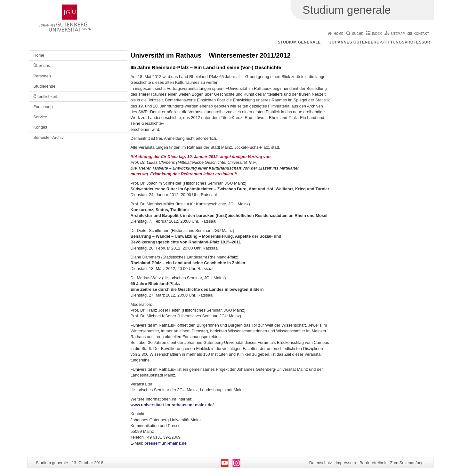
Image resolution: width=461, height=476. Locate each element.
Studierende (44, 86)
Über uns (42, 65)
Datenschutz (321, 463)
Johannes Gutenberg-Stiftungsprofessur (380, 42)
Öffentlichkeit (45, 96)
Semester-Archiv (49, 137)
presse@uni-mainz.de (166, 443)
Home (338, 34)
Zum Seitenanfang (407, 463)
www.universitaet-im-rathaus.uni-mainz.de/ (172, 405)
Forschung (43, 107)
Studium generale (299, 42)
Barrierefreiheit (373, 463)
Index (377, 34)
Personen (42, 76)
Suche (358, 34)
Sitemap (398, 34)
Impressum (346, 463)
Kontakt (421, 34)
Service (40, 117)
